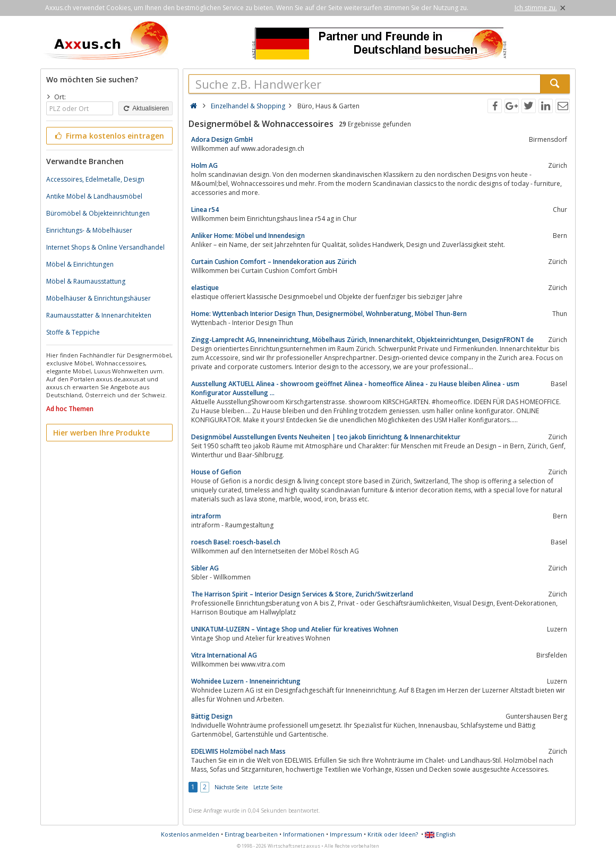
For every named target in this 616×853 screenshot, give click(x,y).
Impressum (346, 834)
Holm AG (204, 165)
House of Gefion (216, 472)
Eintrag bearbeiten (251, 834)
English (440, 834)
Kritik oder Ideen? (393, 834)
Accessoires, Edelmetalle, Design (95, 179)
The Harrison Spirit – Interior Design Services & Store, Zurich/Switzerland (302, 594)
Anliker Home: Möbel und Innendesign (248, 236)
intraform (206, 516)
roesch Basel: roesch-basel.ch (236, 542)
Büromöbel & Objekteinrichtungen (98, 213)
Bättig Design (212, 716)
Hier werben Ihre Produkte (101, 433)
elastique (205, 288)
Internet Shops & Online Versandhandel (105, 247)
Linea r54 (205, 210)
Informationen (304, 834)
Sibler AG (205, 568)
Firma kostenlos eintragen (109, 136)
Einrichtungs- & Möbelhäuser (89, 230)
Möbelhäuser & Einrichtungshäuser (99, 298)
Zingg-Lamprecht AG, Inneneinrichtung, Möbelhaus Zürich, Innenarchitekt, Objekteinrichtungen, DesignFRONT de (362, 340)
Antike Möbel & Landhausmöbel (94, 196)
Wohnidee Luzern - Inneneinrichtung (246, 681)
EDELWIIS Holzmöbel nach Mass (238, 751)
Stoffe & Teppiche (73, 332)
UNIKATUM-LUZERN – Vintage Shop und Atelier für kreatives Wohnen (295, 629)
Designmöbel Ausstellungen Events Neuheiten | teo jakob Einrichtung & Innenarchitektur (326, 437)
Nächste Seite (231, 787)
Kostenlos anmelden (190, 834)
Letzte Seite (268, 787)
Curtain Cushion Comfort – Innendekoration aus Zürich (274, 262)
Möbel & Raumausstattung (86, 281)
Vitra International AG (224, 655)
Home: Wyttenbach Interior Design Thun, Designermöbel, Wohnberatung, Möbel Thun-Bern (329, 314)
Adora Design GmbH (222, 139)
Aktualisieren (146, 108)
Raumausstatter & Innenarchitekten (99, 315)
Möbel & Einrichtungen (80, 264)
